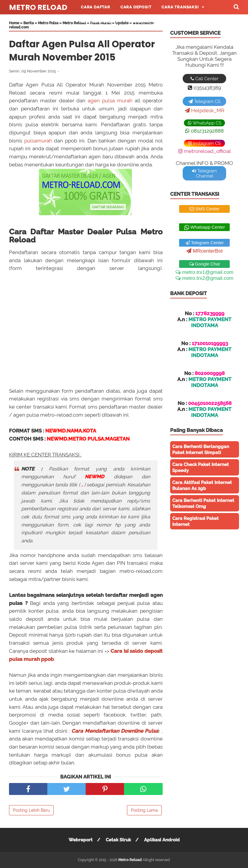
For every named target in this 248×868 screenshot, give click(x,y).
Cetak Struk (118, 840)
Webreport (81, 840)
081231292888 (204, 131)
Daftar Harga (97, 21)
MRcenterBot (204, 251)
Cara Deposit (136, 7)
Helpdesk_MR (205, 110)
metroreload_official (205, 151)
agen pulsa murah (110, 101)
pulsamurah (38, 141)
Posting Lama (144, 810)
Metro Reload (38, 7)
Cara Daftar (96, 7)
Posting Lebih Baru (31, 810)
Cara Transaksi (180, 7)
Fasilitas (139, 21)
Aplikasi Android (162, 840)
